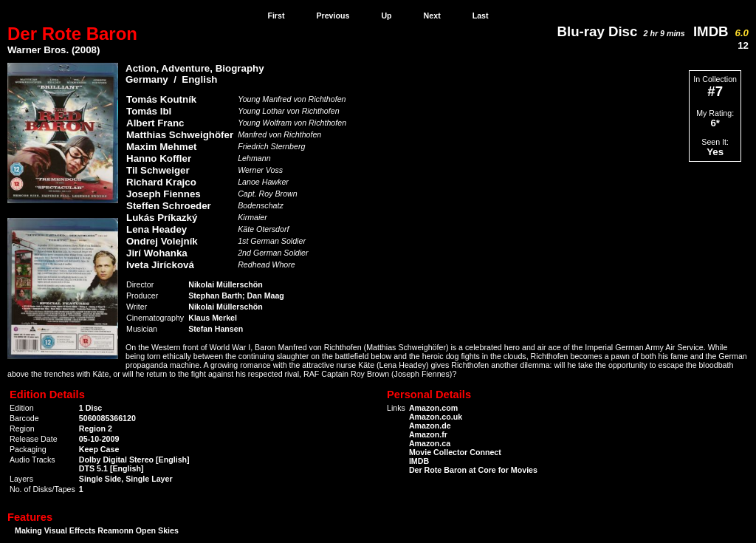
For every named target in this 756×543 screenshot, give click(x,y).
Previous (333, 16)
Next (432, 16)
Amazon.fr (428, 434)
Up (386, 16)
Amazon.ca (430, 443)
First (276, 16)
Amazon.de (430, 426)
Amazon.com (433, 408)
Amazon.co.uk (436, 417)
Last (481, 16)
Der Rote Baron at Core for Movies (473, 470)
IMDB (721, 31)
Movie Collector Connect (455, 452)
